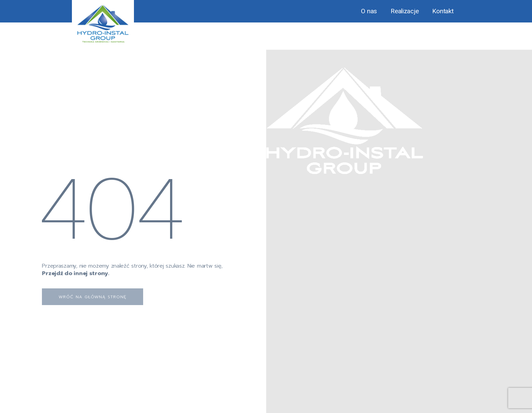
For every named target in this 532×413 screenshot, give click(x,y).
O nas (369, 11)
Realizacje (405, 11)
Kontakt (443, 11)
